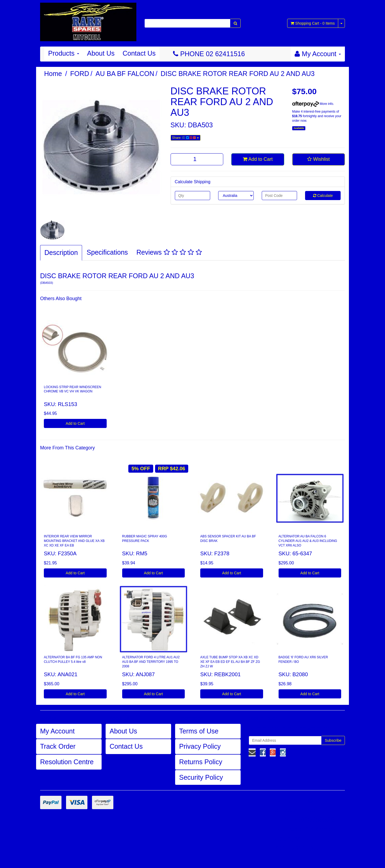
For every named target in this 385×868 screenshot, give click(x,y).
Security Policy (201, 777)
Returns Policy (201, 762)
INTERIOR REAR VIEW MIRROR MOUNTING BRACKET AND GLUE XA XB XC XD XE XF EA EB (74, 541)
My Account (57, 731)
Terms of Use (199, 731)
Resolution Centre (67, 762)
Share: (186, 138)
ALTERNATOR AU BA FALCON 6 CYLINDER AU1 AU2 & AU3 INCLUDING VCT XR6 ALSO (308, 541)
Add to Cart (258, 159)
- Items (313, 23)
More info (313, 104)
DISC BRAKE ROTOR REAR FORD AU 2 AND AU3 (238, 74)
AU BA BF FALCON (125, 74)
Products (64, 53)
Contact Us (139, 53)
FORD (80, 74)
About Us (101, 53)
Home (53, 74)
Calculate (323, 196)
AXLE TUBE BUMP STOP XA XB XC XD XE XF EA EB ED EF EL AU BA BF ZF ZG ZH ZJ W (230, 662)
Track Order (58, 746)
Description (61, 253)
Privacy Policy (200, 746)
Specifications (107, 252)
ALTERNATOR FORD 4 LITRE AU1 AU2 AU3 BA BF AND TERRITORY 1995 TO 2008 (151, 662)
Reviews (169, 252)
